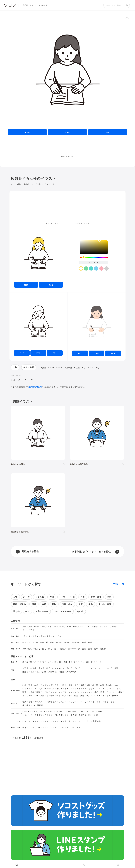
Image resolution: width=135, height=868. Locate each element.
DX (87, 711)
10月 (87, 662)
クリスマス (71, 672)
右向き (59, 642)
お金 (83, 597)
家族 (43, 636)
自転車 (115, 696)
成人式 (41, 668)
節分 (48, 668)
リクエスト (89, 368)
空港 (76, 696)
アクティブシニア (107, 689)
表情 (24, 649)
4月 (55, 662)
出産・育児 (27, 685)
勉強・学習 (110, 702)
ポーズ (26, 597)
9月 (81, 662)
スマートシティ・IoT (73, 711)
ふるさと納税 (96, 711)
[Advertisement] (68, 149)
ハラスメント (40, 702)
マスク (35, 689)
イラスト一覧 (118, 584)
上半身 (69, 368)
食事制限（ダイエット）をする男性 (91, 552)
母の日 (69, 668)
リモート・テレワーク (81, 702)
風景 (42, 696)
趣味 (120, 692)
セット (65, 727)
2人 (29, 636)
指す (96, 649)
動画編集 (97, 721)
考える (37, 649)
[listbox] (94, 247)
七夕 (32, 672)
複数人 (36, 636)
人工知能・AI (51, 715)
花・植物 (50, 696)
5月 (60, 662)
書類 (38, 692)
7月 (71, 662)
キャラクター (32, 696)
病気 (76, 685)
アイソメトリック (63, 611)
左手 (90, 642)
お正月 (25, 668)
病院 (70, 685)
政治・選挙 (67, 696)
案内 (84, 649)
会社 (30, 702)
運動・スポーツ (64, 689)
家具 (119, 689)
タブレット (38, 721)
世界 (58, 696)
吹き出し (26, 727)
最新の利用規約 (35, 387)
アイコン (56, 727)
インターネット (68, 721)
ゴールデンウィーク (91, 668)
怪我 (82, 685)
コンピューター (84, 721)
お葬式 (64, 685)
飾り (34, 727)
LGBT (37, 627)
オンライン (98, 702)
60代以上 (77, 627)
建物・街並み (20, 604)
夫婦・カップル (54, 636)
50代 (69, 627)
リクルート (63, 702)
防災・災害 (93, 715)
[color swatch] (81, 268)
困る (44, 649)
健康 (81, 604)
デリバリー (111, 692)
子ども (25, 630)
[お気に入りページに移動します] (118, 864)
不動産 (40, 705)
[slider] (94, 257)
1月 (40, 662)
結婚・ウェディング (44, 685)
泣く (56, 649)
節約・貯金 (99, 692)
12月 (100, 662)
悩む (30, 649)
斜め (52, 642)
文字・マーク (42, 611)
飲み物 (109, 685)
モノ (27, 611)
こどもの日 (108, 668)
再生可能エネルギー (53, 711)
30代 (60, 368)
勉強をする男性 (30, 551)
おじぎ (63, 649)
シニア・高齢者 (91, 627)
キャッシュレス (85, 692)
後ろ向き (76, 642)
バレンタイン (58, 668)
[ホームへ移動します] (17, 864)
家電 (24, 692)
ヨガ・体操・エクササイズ (85, 689)
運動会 (25, 672)
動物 (54, 604)
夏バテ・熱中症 (47, 689)
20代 (52, 368)
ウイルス (26, 689)
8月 (76, 662)
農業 (61, 715)
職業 (24, 702)
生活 (109, 597)
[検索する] (127, 5)
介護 (88, 685)
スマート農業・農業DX (75, 715)
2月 (45, 662)
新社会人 (52, 702)
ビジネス (40, 597)
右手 (84, 642)
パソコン (26, 721)
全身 (24, 642)
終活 (57, 685)
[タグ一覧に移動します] (84, 864)
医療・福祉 (67, 604)
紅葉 (62, 672)
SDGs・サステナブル (32, 711)
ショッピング (56, 692)
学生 (32, 630)
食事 (102, 685)
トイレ (45, 692)
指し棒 (103, 649)
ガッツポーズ (74, 649)
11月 (93, 662)
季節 (52, 597)
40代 (63, 627)
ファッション (70, 692)
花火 (38, 672)
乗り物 (16, 611)
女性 (44, 368)
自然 (44, 604)
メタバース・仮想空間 (33, 715)
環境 (34, 604)
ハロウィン (53, 672)
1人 (99, 368)
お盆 (44, 672)
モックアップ (44, 727)
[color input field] (94, 263)
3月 (50, 662)
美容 (91, 604)
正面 (78, 368)
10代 (44, 627)
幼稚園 (113, 627)
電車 (108, 696)
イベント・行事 (67, 597)
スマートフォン (52, 721)
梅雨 (116, 668)
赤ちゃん (104, 627)
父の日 (77, 668)
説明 (90, 649)
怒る (50, 649)
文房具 (31, 692)
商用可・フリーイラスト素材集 (35, 5)
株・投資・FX (29, 705)
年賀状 (33, 668)
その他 (80, 611)
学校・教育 (29, 367)
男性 (24, 627)
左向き (67, 642)
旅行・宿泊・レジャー (90, 696)
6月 (65, 662)
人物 (15, 367)
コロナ (117, 685)
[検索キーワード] (114, 5)
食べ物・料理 (105, 604)
